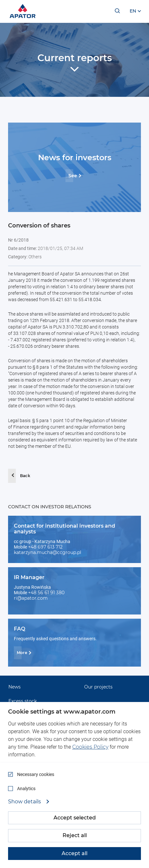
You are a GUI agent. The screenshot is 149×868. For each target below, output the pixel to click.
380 (60, 593)
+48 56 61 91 (42, 593)
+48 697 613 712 (45, 547)
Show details (25, 802)
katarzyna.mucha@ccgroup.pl (48, 552)
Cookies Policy (90, 747)
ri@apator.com (31, 598)
